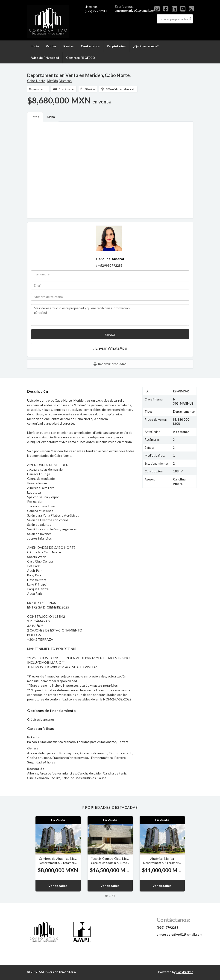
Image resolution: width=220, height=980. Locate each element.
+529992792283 (110, 265)
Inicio (35, 46)
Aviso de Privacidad (45, 58)
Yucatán (66, 81)
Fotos (35, 117)
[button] (28, 854)
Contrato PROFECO (81, 58)
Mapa (51, 117)
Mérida (52, 81)
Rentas (69, 46)
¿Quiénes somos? (146, 46)
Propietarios (116, 46)
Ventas (51, 46)
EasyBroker (185, 972)
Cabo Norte (36, 81)
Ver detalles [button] (58, 886)
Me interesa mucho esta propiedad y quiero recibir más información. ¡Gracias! (110, 315)
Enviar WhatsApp (110, 348)
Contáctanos (90, 46)
